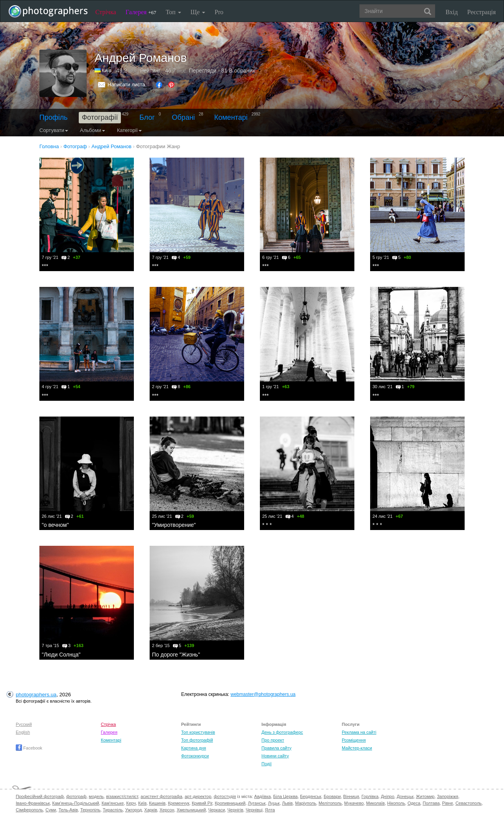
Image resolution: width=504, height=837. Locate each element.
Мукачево (354, 803)
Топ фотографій (197, 740)
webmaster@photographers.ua (263, 694)
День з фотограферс (282, 732)
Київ (107, 70)
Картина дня (194, 748)
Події (267, 764)
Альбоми (93, 130)
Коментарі (231, 117)
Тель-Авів (68, 810)
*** (45, 266)
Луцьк (274, 803)
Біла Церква (285, 796)
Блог (147, 117)
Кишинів (157, 803)
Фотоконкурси (195, 756)
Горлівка (370, 796)
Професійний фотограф (40, 796)
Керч (131, 803)
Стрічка (106, 12)
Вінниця (351, 796)
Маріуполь (305, 803)
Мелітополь (330, 803)
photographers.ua (36, 695)
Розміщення (354, 740)
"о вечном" (55, 525)
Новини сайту (275, 756)
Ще (198, 12)
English (23, 732)
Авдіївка (263, 796)
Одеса (414, 803)
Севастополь (469, 803)
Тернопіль (90, 810)
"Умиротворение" (174, 525)
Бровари (332, 796)
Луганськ (257, 803)
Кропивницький (230, 803)
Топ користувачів (198, 732)
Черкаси (217, 810)
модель (96, 796)
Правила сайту (276, 748)
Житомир (425, 796)
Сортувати (54, 130)
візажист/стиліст (122, 796)
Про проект (273, 740)
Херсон (167, 810)
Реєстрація (482, 12)
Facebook (29, 748)
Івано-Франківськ (33, 803)
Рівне (448, 803)
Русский (24, 724)
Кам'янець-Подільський (76, 803)
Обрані (183, 117)
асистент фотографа (161, 796)
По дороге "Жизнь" (176, 655)
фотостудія (225, 796)
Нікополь (396, 803)
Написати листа (126, 85)
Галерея (141, 12)
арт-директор (198, 796)
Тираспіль (113, 810)
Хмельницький (191, 810)
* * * (267, 525)
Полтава (431, 803)
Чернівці (254, 810)
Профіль (54, 117)
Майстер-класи (357, 748)
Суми (51, 810)
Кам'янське (113, 803)
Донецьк (405, 796)
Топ (173, 12)
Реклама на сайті (359, 732)
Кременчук (178, 803)
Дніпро (387, 796)
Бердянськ (311, 796)
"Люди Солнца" (61, 655)
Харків (151, 810)
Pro (219, 12)
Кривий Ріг (202, 803)
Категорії (129, 130)
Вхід (452, 12)
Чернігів (235, 810)
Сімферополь (29, 810)
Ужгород (133, 810)
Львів (287, 803)
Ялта (270, 810)
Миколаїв (376, 803)
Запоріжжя (448, 796)
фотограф (76, 796)
